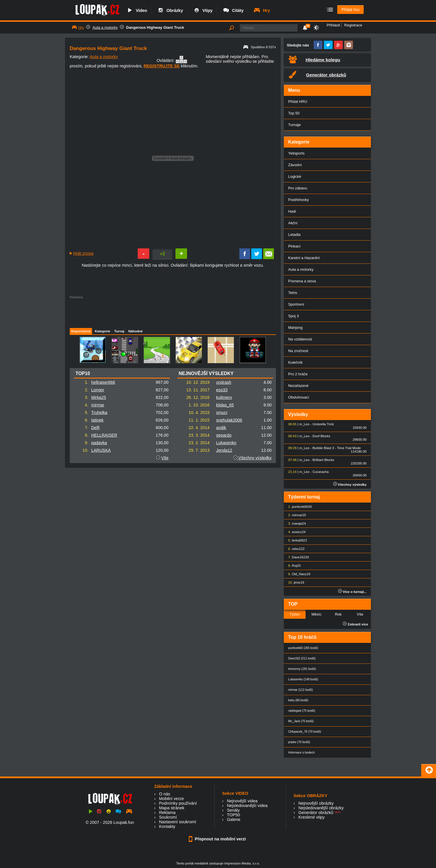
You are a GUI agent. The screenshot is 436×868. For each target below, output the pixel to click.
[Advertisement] (173, 312)
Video (137, 10)
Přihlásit (333, 25)
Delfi (95, 428)
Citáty (233, 10)
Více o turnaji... (352, 592)
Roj (294, 566)
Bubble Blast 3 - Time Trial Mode (337, 448)
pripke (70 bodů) (299, 742)
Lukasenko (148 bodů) (303, 679)
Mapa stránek (172, 808)
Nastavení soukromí (177, 822)
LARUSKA (101, 450)
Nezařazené (298, 386)
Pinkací (294, 246)
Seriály (233, 810)
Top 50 (294, 113)
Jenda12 (224, 450)
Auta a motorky (105, 27)
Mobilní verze (171, 799)
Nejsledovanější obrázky (321, 808)
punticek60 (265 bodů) (303, 648)
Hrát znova (83, 253)
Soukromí (168, 817)
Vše (165, 458)
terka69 (297, 540)
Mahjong (295, 328)
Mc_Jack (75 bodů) (301, 721)
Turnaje (294, 125)
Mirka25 (99, 397)
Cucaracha (321, 472)
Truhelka (99, 413)
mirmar (98, 405)
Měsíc (316, 614)
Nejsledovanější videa (247, 806)
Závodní (295, 165)
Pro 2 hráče (298, 374)
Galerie (234, 819)
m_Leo (304, 424)
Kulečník (295, 362)
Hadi (292, 211)
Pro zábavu (298, 188)
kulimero (224, 397)
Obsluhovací (299, 397)
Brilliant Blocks (323, 460)
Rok (338, 614)
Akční (293, 223)
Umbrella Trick (323, 424)
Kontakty (167, 826)
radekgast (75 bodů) (302, 711)
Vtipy (203, 10)
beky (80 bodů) (298, 700)
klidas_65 (225, 405)
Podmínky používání (178, 803)
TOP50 (233, 815)
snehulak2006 (229, 420)
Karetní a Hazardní (304, 258)
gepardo (224, 435)
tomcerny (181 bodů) (302, 669)
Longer (98, 390)
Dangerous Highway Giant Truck (155, 27)
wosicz (297, 532)
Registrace (353, 25)
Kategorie (102, 331)
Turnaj (119, 331)
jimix (297, 582)
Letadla (294, 235)
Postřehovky (298, 200)
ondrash (224, 382)
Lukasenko (226, 443)
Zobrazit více (355, 624)
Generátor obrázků (316, 813)
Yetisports (296, 153)
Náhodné (136, 331)
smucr (222, 413)
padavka (99, 443)
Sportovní (296, 304)
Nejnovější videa (242, 801)
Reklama (167, 813)
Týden (295, 614)
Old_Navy (299, 574)
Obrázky (170, 10)
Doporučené (81, 331)
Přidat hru (350, 10)
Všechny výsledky (253, 458)
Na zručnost (298, 351)
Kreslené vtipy (311, 817)
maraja (297, 523)
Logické (295, 176)
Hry (262, 10)
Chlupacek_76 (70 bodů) (305, 732)
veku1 (296, 549)
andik (221, 428)
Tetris (293, 293)
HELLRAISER (104, 435)
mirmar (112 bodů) (300, 690)
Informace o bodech (302, 753)
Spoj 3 (294, 316)
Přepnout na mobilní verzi (218, 839)
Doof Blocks (321, 436)
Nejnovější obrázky (316, 803)
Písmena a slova (302, 281)
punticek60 (300, 507)
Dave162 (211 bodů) (302, 658)
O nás (164, 794)
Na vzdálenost (300, 339)
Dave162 (299, 557)
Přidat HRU (298, 102)
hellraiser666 (103, 382)
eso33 (222, 390)
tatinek (97, 420)
